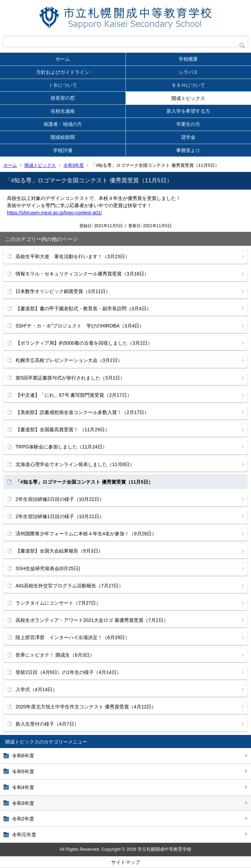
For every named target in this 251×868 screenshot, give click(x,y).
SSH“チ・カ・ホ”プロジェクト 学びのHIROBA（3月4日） (80, 326)
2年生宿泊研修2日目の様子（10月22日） (60, 499)
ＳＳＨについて (188, 85)
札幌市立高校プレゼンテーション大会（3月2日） (69, 360)
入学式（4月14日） (36, 689)
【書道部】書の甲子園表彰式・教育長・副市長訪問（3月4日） (83, 309)
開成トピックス (188, 98)
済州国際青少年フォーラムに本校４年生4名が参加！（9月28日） (86, 534)
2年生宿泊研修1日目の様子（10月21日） (60, 516)
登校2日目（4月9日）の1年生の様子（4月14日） (68, 672)
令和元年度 (24, 835)
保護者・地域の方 (63, 124)
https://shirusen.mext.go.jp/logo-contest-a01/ (54, 213)
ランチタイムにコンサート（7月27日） (58, 603)
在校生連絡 (63, 111)
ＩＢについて (63, 85)
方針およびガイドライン (63, 72)
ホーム (63, 59)
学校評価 (63, 150)
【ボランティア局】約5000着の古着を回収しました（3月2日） (84, 343)
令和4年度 (23, 787)
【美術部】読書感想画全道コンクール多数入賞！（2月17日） (82, 412)
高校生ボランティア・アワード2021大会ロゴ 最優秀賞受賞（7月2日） (92, 620)
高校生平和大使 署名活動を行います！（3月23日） (73, 256)
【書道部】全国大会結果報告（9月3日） (59, 551)
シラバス (188, 72)
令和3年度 (74, 165)
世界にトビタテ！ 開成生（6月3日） (55, 655)
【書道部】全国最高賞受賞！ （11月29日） (63, 430)
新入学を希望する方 (188, 111)
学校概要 (188, 59)
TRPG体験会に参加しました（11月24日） (61, 447)
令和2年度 (23, 819)
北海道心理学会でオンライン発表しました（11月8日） (75, 464)
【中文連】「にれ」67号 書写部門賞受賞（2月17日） (74, 395)
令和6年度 (23, 756)
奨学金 (188, 137)
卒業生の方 (188, 124)
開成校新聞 (63, 137)
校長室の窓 (63, 98)
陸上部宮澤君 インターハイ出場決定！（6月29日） (73, 637)
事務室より (188, 150)
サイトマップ (125, 862)
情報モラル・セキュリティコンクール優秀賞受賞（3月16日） (82, 274)
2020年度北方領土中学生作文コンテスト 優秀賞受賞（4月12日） (86, 707)
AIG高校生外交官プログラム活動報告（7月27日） (69, 586)
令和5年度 (23, 771)
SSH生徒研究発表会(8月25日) (48, 568)
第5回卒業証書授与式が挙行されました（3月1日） (70, 378)
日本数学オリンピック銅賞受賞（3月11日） (63, 291)
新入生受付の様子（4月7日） (47, 724)
